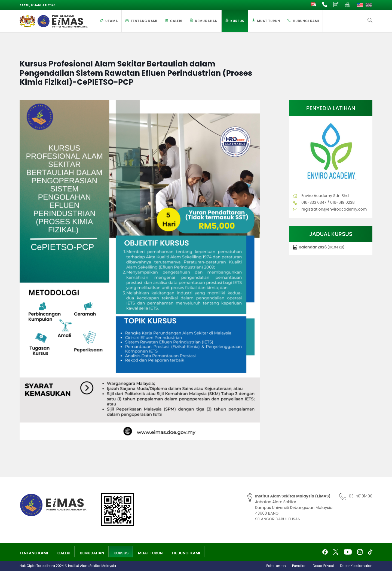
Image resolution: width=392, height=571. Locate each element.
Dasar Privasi (323, 566)
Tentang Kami (144, 21)
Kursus (238, 21)
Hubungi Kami (306, 21)
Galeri (176, 21)
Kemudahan (206, 21)
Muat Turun (269, 21)
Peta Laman (276, 566)
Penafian (299, 566)
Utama (112, 21)
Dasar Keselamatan (356, 566)
